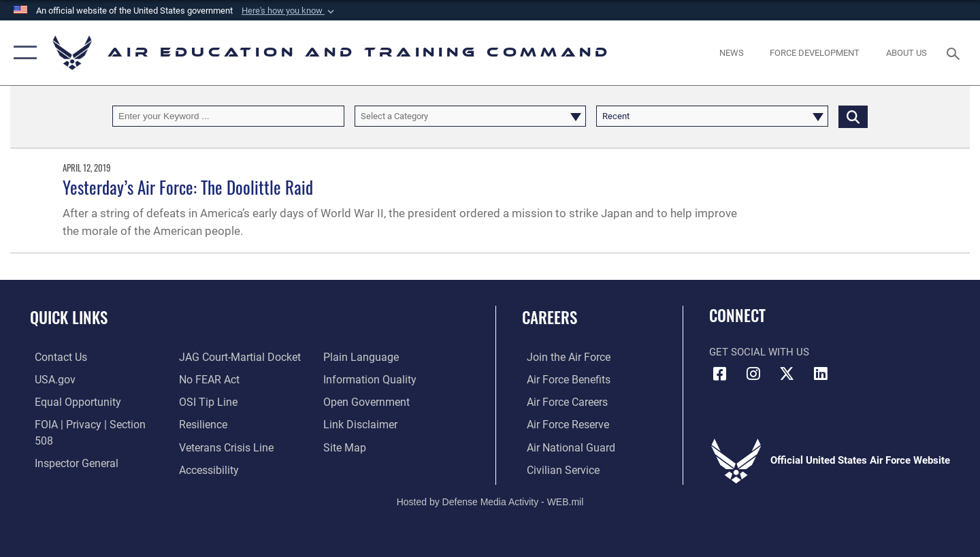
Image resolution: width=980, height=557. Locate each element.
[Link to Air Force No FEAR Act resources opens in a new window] (207, 357)
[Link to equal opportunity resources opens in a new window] (70, 401)
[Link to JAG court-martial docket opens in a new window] (88, 468)
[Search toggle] (955, 52)
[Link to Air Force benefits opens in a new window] (562, 379)
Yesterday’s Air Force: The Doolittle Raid (188, 187)
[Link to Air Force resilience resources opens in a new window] (201, 401)
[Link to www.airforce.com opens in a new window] (562, 357)
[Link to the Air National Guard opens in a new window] (564, 446)
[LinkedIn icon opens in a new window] (820, 374)
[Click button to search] (853, 116)
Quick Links (69, 317)
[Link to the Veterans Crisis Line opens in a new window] (224, 424)
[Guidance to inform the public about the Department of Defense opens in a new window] (368, 357)
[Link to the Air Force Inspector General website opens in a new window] (70, 446)
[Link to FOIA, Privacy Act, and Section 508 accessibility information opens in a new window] (92, 424)
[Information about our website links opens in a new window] (360, 401)
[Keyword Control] (228, 116)
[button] (289, 11)
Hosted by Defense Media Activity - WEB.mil (490, 500)
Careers (550, 317)
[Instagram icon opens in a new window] (753, 374)
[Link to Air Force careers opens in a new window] (562, 401)
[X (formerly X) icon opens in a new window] (787, 374)
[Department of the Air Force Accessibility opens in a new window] (207, 446)
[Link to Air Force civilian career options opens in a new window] (557, 468)
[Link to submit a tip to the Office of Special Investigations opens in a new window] (205, 379)
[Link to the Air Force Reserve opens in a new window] (562, 424)
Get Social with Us (759, 352)
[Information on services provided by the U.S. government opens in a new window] (49, 379)
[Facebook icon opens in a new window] (719, 374)
